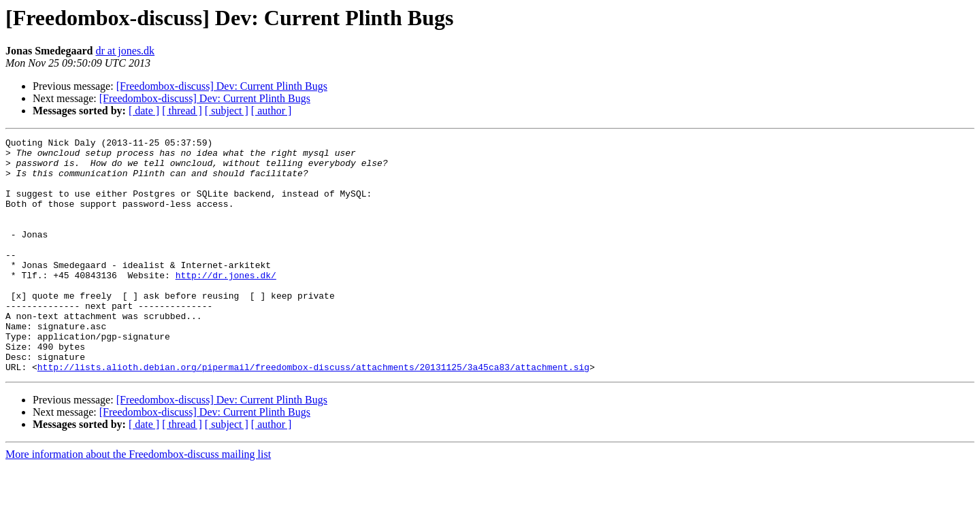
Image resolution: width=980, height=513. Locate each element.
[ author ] (272, 111)
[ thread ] (182, 111)
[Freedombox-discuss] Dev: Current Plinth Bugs (222, 86)
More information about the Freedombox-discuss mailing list (138, 501)
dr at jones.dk (125, 51)
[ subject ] (227, 111)
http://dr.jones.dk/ (226, 303)
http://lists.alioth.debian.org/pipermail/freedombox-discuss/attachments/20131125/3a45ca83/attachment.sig (313, 414)
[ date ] (144, 111)
